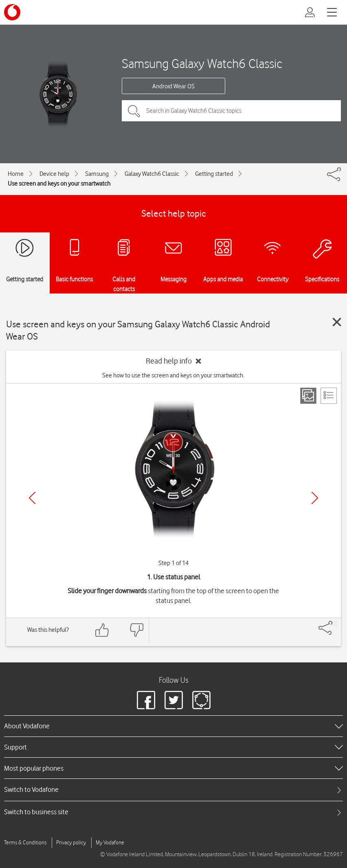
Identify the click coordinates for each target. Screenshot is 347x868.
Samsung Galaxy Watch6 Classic (202, 63)
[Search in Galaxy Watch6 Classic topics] (231, 111)
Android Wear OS (173, 86)
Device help (54, 174)
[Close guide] (337, 322)
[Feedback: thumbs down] (136, 630)
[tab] (173, 790)
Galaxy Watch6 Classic (152, 174)
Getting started (214, 174)
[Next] (315, 498)
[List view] (329, 396)
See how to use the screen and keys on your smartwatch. (173, 375)
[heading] (173, 726)
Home (16, 174)
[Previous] (32, 498)
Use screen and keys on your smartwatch (59, 184)
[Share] (335, 624)
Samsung (97, 174)
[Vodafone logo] (12, 12)
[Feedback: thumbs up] (102, 630)
